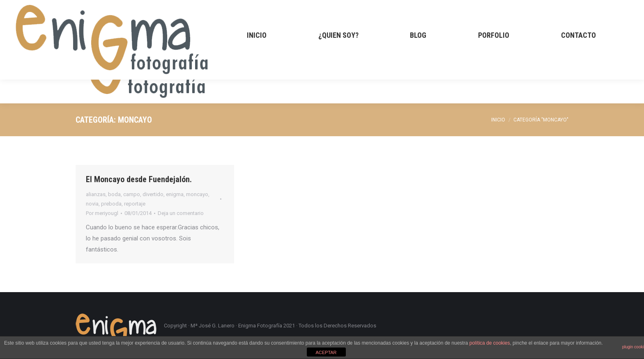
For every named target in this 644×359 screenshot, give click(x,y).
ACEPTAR (326, 352)
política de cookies (490, 343)
